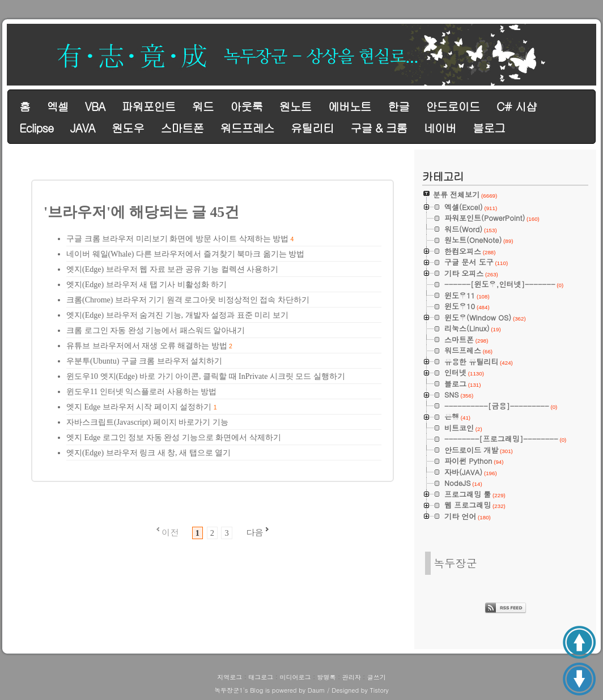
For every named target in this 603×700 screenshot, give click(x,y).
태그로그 (261, 677)
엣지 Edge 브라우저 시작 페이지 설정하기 (139, 407)
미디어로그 (295, 677)
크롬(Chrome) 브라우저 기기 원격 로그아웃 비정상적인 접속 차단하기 (188, 300)
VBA (95, 106)
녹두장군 (455, 563)
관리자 (352, 677)
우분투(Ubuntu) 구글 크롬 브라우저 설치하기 (144, 361)
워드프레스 (247, 128)
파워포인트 (148, 106)
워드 (203, 106)
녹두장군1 (228, 690)
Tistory (379, 690)
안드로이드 (453, 106)
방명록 (327, 677)
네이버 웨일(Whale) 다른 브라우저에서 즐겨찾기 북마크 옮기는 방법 (185, 254)
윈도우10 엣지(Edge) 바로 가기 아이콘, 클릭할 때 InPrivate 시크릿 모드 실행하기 (206, 376)
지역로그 (230, 677)
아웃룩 (246, 106)
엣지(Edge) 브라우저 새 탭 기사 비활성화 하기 (146, 285)
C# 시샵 (517, 106)
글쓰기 (377, 677)
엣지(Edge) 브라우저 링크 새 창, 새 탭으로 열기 (148, 453)
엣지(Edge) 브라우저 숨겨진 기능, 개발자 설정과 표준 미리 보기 (177, 315)
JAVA (83, 128)
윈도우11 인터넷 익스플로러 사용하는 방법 (141, 392)
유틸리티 (312, 128)
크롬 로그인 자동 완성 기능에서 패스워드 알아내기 (156, 330)
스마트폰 (182, 128)
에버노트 (350, 106)
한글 (398, 106)
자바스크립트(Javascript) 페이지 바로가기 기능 (147, 422)
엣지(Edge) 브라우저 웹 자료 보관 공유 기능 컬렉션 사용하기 (172, 269)
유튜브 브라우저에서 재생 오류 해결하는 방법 (147, 346)
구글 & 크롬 (379, 128)
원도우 (128, 128)
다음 (254, 532)
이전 (170, 532)
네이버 (440, 128)
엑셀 (57, 106)
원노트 (296, 106)
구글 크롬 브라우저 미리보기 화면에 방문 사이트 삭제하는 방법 (177, 239)
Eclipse (36, 128)
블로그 (489, 128)
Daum (317, 690)
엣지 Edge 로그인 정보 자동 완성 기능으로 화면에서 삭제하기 (174, 438)
